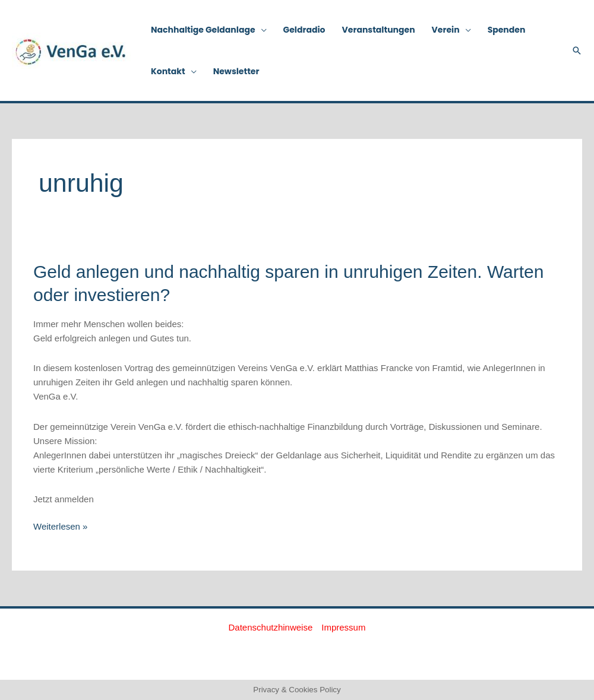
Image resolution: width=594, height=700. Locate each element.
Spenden (507, 30)
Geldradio (304, 30)
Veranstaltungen (379, 30)
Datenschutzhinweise (271, 627)
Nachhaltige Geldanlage (203, 30)
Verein (446, 30)
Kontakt (168, 71)
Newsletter (236, 71)
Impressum (343, 627)
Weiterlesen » (60, 525)
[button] (577, 50)
